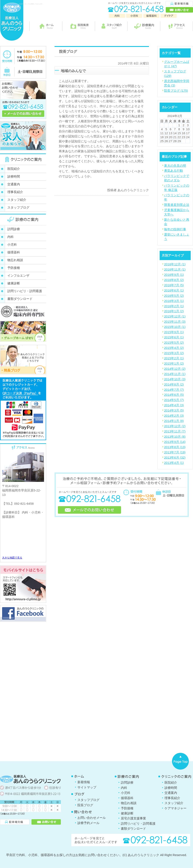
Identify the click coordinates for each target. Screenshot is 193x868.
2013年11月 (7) (175, 431)
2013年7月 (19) (175, 452)
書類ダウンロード (20, 299)
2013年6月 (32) (175, 457)
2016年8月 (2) (174, 280)
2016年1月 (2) (174, 311)
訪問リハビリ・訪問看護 (25, 291)
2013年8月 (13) (175, 447)
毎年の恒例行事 (175, 229)
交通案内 (14, 184)
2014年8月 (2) (174, 384)
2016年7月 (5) (174, 285)
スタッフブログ (18, 207)
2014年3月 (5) (174, 410)
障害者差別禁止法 (177, 205)
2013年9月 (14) (175, 442)
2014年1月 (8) (174, 421)
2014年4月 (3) (174, 405)
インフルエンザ (18, 275)
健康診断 (14, 283)
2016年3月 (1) (174, 301)
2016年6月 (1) (174, 290)
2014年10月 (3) (175, 379)
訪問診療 (14, 229)
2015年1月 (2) (174, 363)
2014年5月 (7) (174, 400)
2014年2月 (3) (174, 416)
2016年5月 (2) (174, 296)
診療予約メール (88, 823)
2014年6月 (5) (174, 395)
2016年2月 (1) (174, 306)
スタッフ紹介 (17, 200)
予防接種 (14, 268)
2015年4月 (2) (174, 348)
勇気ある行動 (173, 171)
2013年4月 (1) (174, 463)
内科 (10, 237)
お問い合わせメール (92, 818)
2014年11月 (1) (175, 374)
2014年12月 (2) (175, 369)
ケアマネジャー (175, 808)
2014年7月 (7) (174, 390)
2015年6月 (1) (174, 337)
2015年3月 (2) (174, 353)
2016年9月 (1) (174, 275)
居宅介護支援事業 (133, 818)
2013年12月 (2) (175, 426)
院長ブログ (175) (176, 91)
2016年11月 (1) (175, 269)
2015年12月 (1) (175, 316)
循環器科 (14, 252)
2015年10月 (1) (175, 327)
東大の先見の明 (175, 166)
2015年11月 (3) (175, 322)
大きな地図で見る (12, 558)
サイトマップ (87, 787)
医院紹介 (14, 169)
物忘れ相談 (15, 260)
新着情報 (84, 782)
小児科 (12, 244)
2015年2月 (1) (174, 358)
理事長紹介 (15, 192)
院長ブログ (85, 805)
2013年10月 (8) (175, 437)
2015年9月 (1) (174, 332)
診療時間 (14, 176)
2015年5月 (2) (174, 342)
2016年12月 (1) (175, 264)
